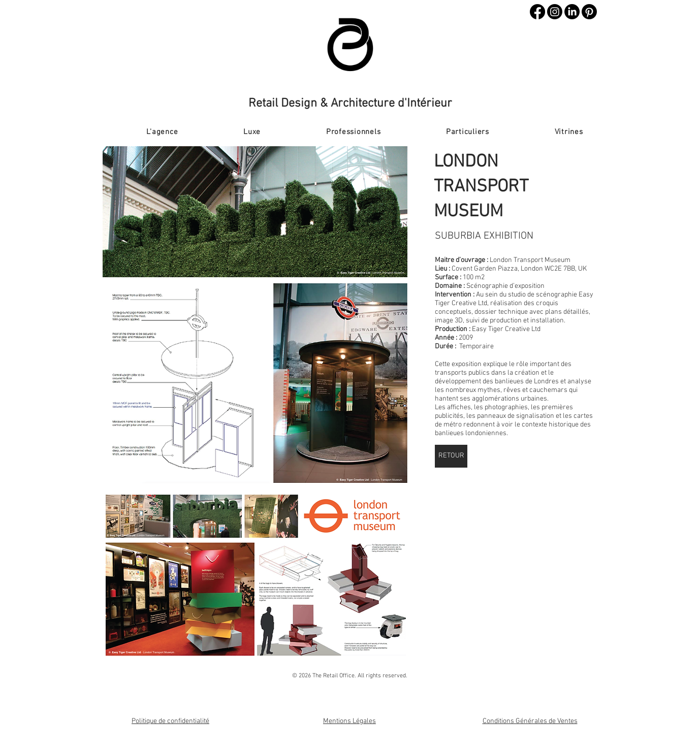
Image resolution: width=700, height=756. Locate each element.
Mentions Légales (349, 721)
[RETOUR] (451, 456)
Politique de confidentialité (170, 721)
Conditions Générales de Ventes (530, 721)
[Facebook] (537, 12)
